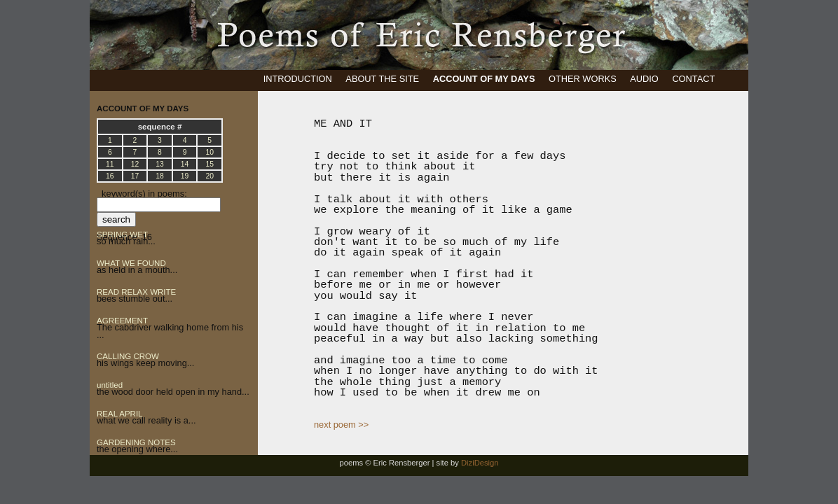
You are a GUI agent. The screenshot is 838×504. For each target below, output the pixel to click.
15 (209, 164)
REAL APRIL (120, 414)
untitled (110, 385)
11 (110, 164)
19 (185, 176)
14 (185, 164)
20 (209, 176)
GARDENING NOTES (136, 442)
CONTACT (693, 79)
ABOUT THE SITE (382, 79)
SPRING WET (122, 234)
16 (110, 176)
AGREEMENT (122, 321)
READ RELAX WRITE (136, 292)
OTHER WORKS (583, 79)
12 (135, 164)
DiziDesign (480, 463)
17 (135, 176)
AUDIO (644, 79)
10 (209, 152)
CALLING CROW (128, 356)
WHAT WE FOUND (131, 263)
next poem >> (341, 425)
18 (160, 176)
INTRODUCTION (298, 79)
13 (160, 164)
